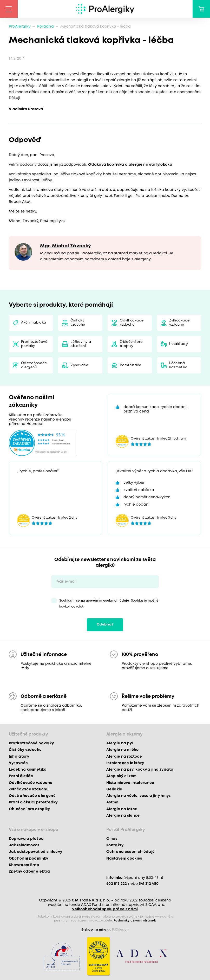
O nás (112, 839)
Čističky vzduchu (78, 323)
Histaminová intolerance (130, 783)
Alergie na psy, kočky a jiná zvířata (140, 770)
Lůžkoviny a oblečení (81, 344)
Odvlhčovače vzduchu (132, 323)
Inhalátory (178, 344)
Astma (113, 802)
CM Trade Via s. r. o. (91, 900)
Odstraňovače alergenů (34, 365)
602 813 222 (117, 884)
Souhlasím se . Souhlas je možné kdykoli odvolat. (109, 604)
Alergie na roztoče (124, 757)
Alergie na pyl (120, 743)
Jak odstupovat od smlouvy (36, 852)
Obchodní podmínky (29, 859)
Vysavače (79, 365)
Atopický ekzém (122, 776)
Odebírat (105, 625)
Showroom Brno (24, 865)
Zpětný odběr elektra (29, 872)
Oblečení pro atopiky (131, 344)
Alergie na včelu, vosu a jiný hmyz (139, 796)
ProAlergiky (20, 27)
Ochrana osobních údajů (130, 852)
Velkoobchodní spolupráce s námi (105, 909)
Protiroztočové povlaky (34, 344)
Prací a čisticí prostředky (33, 802)
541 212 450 (149, 884)
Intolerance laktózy (125, 763)
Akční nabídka (34, 323)
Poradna (45, 27)
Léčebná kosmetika (178, 365)
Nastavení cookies (124, 859)
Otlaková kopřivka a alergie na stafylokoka (130, 165)
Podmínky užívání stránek (135, 921)
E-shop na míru (94, 930)
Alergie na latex (122, 809)
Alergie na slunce (123, 816)
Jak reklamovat (24, 845)
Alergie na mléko (122, 750)
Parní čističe (130, 365)
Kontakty (115, 845)
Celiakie (114, 789)
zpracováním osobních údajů (105, 601)
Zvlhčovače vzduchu (179, 323)
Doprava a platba (26, 839)
